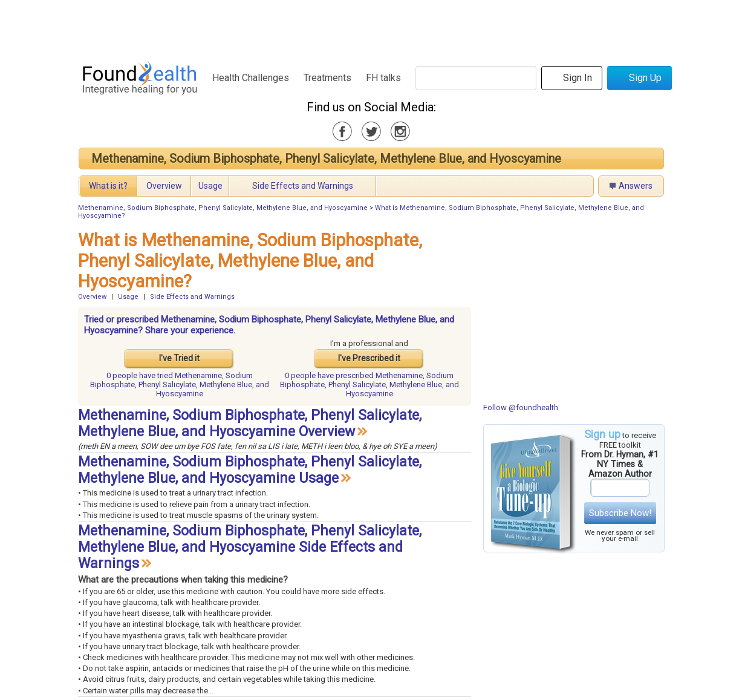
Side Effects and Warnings (303, 186)
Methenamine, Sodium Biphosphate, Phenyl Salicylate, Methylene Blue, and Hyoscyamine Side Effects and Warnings (250, 547)
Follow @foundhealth (521, 407)
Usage (210, 186)
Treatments (327, 78)
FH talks (383, 78)
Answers (636, 186)
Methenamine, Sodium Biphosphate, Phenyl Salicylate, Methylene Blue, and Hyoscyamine (326, 159)
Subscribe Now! (620, 513)
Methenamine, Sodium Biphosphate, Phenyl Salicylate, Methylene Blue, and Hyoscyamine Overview (250, 424)
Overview (164, 186)
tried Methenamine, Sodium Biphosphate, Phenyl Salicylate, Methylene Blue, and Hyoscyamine (180, 384)
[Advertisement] (371, 27)
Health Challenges (251, 78)
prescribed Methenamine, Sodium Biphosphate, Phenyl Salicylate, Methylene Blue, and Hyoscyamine (369, 384)
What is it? (108, 186)
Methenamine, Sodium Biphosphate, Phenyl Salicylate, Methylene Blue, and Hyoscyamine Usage (250, 470)
